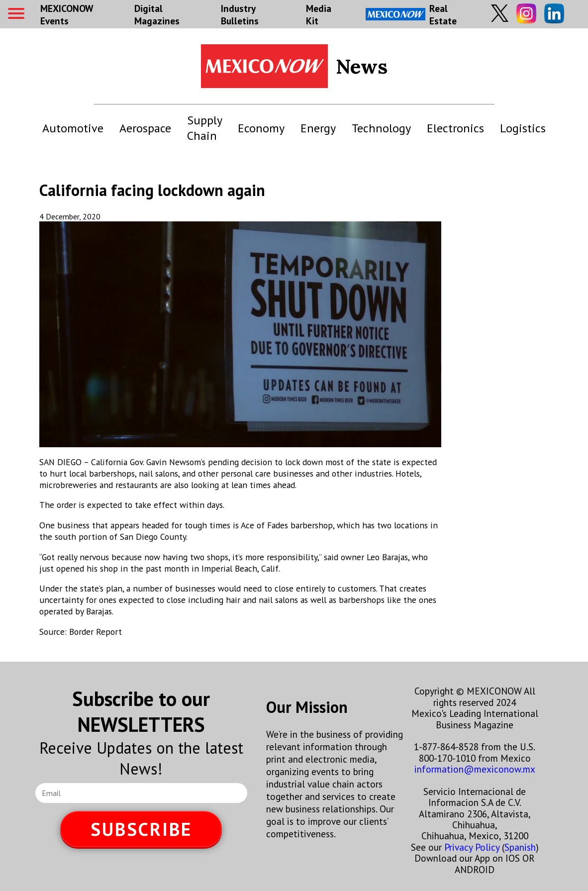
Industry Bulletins (240, 14)
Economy (261, 128)
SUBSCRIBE (141, 829)
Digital (157, 14)
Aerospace (145, 128)
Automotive (73, 128)
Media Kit (319, 14)
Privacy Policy (472, 847)
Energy (318, 128)
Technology (381, 128)
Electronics (455, 128)
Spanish (520, 847)
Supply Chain (204, 128)
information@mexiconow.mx (475, 769)
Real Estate (411, 14)
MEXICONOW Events (67, 14)
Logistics (523, 128)
